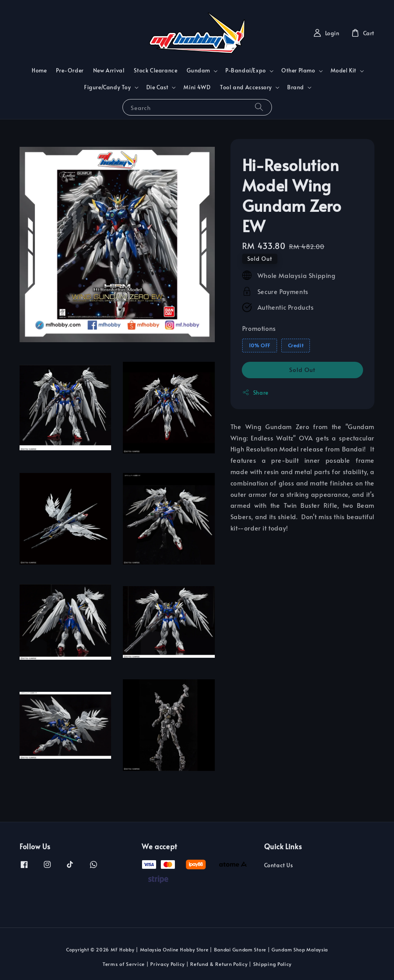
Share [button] (255, 393)
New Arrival (109, 70)
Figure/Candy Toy (108, 87)
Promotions (259, 328)
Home (39, 70)
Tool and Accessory (246, 87)
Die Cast (157, 87)
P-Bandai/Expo (246, 70)
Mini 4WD (197, 87)
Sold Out (302, 369)
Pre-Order (70, 70)
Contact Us (279, 865)
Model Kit (344, 70)
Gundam (198, 70)
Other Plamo (298, 70)
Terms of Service (124, 964)
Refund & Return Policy (219, 964)
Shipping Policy (273, 964)
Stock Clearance (156, 70)
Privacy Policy (167, 964)
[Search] (259, 107)
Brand (296, 87)
